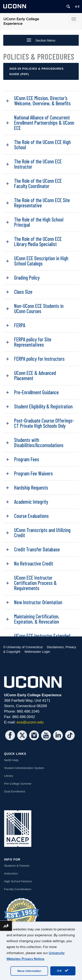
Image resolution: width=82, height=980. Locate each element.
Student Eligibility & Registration (43, 406)
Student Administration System (24, 768)
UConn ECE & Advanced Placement (35, 375)
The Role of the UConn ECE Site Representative (42, 203)
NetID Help (11, 760)
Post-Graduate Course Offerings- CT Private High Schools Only (44, 423)
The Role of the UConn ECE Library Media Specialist (38, 241)
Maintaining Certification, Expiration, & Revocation (37, 619)
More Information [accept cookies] (29, 971)
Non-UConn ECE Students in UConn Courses (39, 308)
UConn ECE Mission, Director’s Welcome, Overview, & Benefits (42, 101)
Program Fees (27, 459)
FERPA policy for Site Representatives (33, 342)
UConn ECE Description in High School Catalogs (41, 261)
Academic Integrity (31, 502)
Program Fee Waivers (33, 473)
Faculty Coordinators (18, 889)
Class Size (23, 292)
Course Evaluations (31, 516)
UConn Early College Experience (21, 21)
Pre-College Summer (18, 784)
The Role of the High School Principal (39, 222)
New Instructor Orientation (38, 602)
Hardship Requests (31, 487)
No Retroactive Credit (34, 563)
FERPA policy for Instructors (39, 359)
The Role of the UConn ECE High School (42, 145)
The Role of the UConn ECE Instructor (38, 164)
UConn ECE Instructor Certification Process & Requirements (35, 583)
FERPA (20, 325)
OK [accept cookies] (63, 971)
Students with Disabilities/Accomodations (39, 442)
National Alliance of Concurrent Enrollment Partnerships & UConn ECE (44, 123)
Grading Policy (27, 278)
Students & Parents (17, 866)
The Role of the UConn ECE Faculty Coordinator (38, 183)
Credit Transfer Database (37, 549)
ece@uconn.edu (30, 722)
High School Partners (18, 881)
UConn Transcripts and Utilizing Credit (42, 533)
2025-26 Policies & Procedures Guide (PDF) (36, 71)
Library (9, 776)
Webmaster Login (37, 652)
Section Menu (41, 40)
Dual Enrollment (15, 791)
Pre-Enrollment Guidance (36, 392)
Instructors (11, 873)
